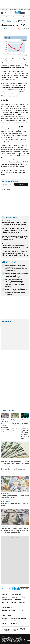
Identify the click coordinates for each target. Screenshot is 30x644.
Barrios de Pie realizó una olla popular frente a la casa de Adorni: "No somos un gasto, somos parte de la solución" (14, 223)
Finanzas (26, 17)
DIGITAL (7, 630)
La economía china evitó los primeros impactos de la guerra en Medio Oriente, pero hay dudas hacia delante (15, 253)
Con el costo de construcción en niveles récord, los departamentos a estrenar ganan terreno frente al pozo (15, 246)
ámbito (3, 21)
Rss (25, 613)
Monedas (4, 324)
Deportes (21, 605)
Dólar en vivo (13, 9)
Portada (4, 594)
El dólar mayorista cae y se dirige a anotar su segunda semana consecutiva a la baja (17, 275)
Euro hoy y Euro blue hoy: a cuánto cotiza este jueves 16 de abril (15, 497)
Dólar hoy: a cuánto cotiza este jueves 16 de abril (15, 427)
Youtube (17, 589)
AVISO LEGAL (5, 621)
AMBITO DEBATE (23, 630)
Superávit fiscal (22, 9)
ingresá (27, 13)
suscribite (22, 13)
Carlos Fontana (6, 29)
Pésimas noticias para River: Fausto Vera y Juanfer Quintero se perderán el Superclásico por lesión (14, 230)
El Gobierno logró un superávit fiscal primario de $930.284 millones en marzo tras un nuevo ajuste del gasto (16, 268)
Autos (21, 610)
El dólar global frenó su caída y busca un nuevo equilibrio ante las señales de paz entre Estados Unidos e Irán (14, 530)
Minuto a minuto (24, 420)
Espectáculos (6, 613)
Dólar (8, 17)
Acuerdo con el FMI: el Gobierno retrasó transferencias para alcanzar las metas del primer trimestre (16, 292)
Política (22, 597)
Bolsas (11, 324)
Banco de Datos (7, 600)
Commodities (18, 324)
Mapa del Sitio (6, 616)
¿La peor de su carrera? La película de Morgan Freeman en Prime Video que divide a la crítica (15, 238)
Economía (16, 17)
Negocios (5, 602)
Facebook (6, 589)
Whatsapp (21, 589)
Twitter (2, 589)
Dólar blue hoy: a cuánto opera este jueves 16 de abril (5, 426)
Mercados (18, 600)
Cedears (26, 324)
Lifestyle (22, 602)
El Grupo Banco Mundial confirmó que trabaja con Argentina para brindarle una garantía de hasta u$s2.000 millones (15, 283)
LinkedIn (13, 589)
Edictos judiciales (18, 621)
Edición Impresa (7, 608)
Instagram (9, 589)
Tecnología (17, 613)
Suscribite (21, 184)
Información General (9, 610)
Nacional (5, 605)
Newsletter (25, 589)
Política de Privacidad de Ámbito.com (14, 618)
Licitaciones (13, 624)
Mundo (13, 605)
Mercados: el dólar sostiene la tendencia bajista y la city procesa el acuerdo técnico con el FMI (25, 431)
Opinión (13, 602)
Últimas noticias (15, 594)
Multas (4, 624)
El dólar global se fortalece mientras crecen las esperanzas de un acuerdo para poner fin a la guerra (13, 471)
